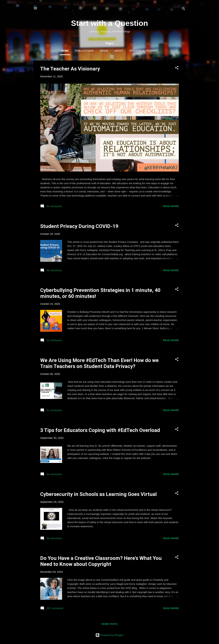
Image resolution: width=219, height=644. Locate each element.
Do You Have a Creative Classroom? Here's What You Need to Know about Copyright (101, 561)
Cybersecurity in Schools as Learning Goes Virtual (98, 494)
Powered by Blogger (109, 635)
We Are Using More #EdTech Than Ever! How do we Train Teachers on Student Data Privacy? (99, 363)
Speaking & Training (144, 51)
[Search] (184, 9)
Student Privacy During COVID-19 (79, 226)
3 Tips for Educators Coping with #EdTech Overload (100, 430)
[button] (177, 68)
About (119, 51)
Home (65, 51)
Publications (84, 51)
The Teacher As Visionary (70, 69)
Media (104, 51)
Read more (171, 206)
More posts (109, 624)
